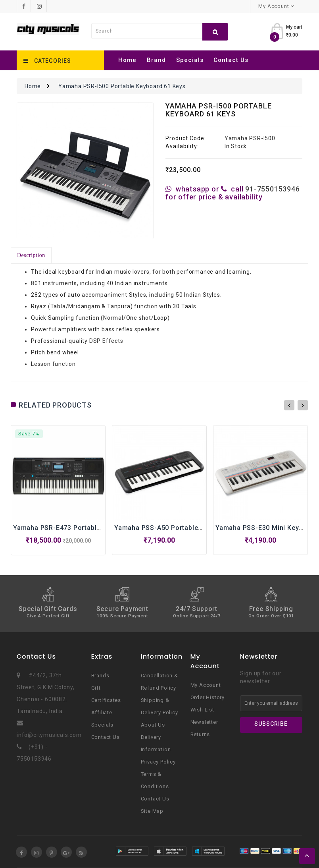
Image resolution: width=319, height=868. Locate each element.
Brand (156, 60)
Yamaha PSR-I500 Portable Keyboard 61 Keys (122, 86)
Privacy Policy (158, 762)
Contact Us (231, 60)
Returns (200, 734)
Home (127, 60)
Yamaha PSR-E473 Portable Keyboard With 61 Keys (94, 528)
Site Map (152, 811)
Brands (100, 676)
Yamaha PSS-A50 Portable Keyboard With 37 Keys (194, 528)
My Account (206, 685)
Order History (208, 697)
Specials (190, 60)
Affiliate (102, 712)
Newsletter (204, 722)
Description (31, 255)
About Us (153, 725)
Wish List (202, 710)
